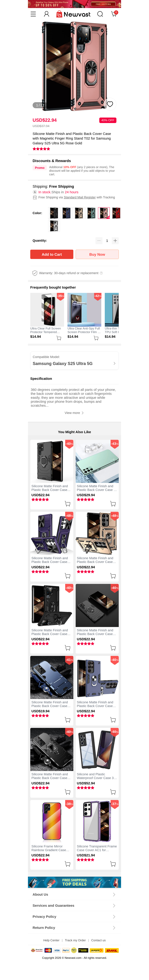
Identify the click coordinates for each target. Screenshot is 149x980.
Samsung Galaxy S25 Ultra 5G (63, 364)
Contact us (98, 940)
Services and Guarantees (53, 905)
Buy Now (97, 254)
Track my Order (75, 940)
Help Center (51, 940)
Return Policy (44, 928)
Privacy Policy (44, 917)
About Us (40, 894)
